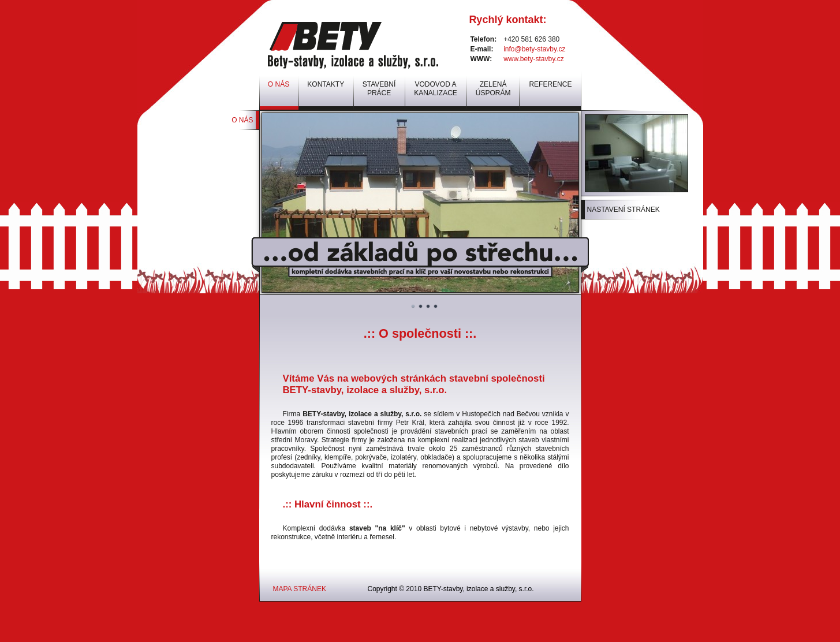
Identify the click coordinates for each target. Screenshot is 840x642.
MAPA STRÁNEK (300, 589)
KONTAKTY (326, 84)
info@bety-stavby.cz (534, 49)
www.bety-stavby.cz (533, 59)
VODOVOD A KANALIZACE (436, 89)
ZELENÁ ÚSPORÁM (493, 89)
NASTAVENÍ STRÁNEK (624, 210)
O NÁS (242, 120)
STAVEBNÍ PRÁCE (379, 89)
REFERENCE (550, 84)
